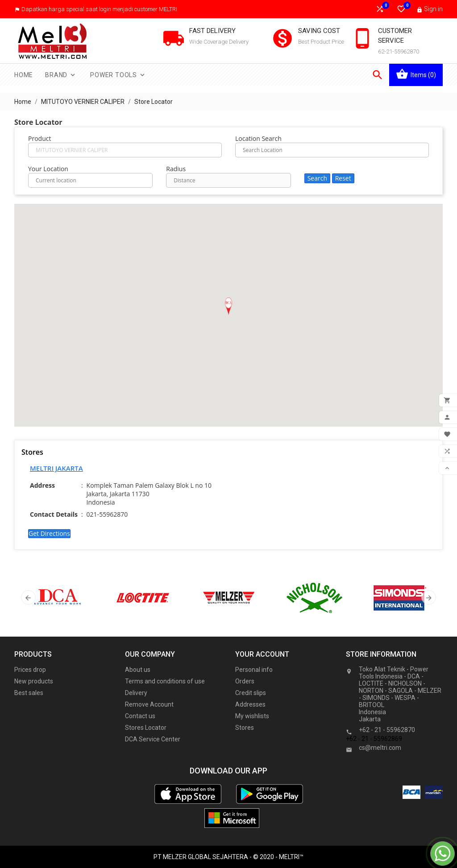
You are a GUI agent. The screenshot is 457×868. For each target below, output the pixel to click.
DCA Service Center (153, 739)
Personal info (254, 670)
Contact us (140, 716)
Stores (245, 728)
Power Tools (118, 75)
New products (34, 681)
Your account (262, 654)
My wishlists (252, 716)
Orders (245, 681)
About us (138, 670)
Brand (61, 75)
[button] (228, 306)
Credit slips (251, 693)
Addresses (250, 704)
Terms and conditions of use (165, 681)
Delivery (136, 693)
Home (24, 75)
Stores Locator (146, 728)
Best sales (29, 693)
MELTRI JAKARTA (56, 468)
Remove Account (149, 704)
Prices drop (30, 670)
